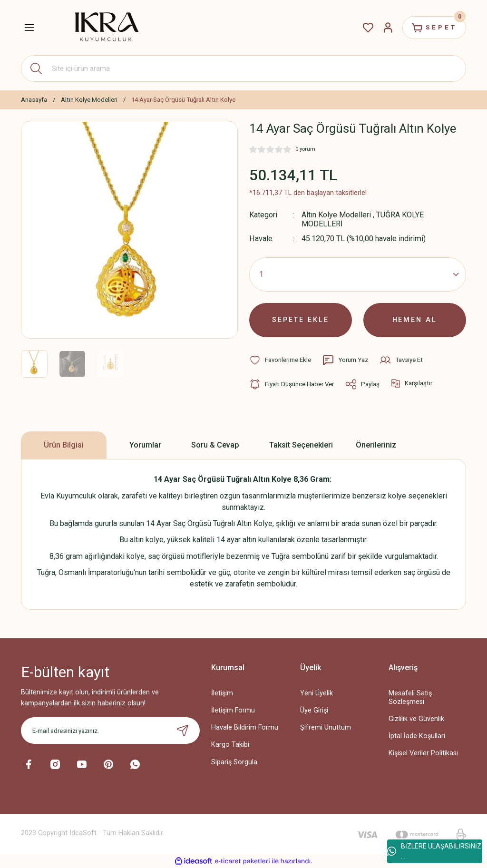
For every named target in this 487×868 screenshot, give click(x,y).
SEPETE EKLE (301, 320)
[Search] (243, 68)
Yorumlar (145, 445)
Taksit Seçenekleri (301, 445)
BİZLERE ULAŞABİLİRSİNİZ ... (434, 851)
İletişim (222, 693)
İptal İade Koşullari (417, 736)
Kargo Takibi (230, 745)
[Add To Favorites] (280, 360)
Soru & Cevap (215, 445)
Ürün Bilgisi (64, 445)
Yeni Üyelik (317, 693)
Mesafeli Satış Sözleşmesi (410, 697)
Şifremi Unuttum (326, 727)
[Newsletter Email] (110, 731)
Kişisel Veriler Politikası (423, 753)
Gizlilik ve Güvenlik (416, 719)
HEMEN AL (415, 320)
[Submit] (183, 731)
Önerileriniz (376, 445)
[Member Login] (388, 28)
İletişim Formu (233, 710)
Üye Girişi (314, 710)
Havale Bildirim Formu (245, 727)
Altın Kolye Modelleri (336, 215)
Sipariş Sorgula (234, 762)
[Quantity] (358, 274)
